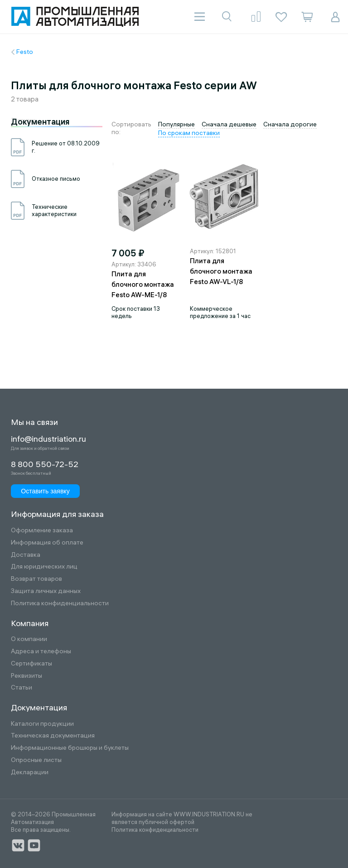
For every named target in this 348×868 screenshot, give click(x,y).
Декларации (30, 772)
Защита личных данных (46, 591)
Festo (25, 52)
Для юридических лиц (44, 567)
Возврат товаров (36, 579)
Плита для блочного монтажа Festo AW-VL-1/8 (221, 271)
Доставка (26, 555)
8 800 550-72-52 (45, 464)
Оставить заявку (45, 491)
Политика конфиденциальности (60, 603)
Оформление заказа (42, 530)
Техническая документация (53, 735)
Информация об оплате (47, 542)
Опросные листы (36, 760)
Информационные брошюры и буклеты (70, 748)
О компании (29, 639)
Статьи (22, 687)
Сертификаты (31, 663)
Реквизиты (27, 676)
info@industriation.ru (48, 439)
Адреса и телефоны (41, 651)
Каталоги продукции (42, 724)
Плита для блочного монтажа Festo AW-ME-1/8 (143, 284)
